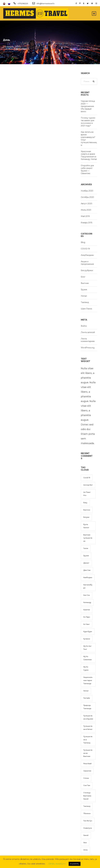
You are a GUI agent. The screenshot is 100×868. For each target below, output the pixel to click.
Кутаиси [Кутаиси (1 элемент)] (87, 639)
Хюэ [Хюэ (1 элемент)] (85, 843)
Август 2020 (87, 204)
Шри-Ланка (86, 309)
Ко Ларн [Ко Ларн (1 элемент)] (87, 617)
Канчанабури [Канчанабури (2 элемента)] (88, 586)
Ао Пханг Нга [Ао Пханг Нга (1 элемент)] (87, 494)
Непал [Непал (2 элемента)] (86, 691)
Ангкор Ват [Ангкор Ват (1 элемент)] (88, 485)
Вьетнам (85, 283)
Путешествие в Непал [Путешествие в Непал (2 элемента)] (88, 728)
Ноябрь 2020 (87, 191)
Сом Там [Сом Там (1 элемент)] (87, 785)
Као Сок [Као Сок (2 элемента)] (87, 595)
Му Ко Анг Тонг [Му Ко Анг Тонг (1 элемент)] (87, 648)
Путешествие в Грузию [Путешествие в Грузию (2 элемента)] (88, 717)
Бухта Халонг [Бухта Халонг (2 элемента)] (86, 526)
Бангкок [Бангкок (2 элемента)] (87, 510)
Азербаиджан (87, 255)
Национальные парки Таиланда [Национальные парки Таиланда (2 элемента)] (88, 680)
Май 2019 (85, 216)
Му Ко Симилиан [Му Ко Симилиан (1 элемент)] (88, 658)
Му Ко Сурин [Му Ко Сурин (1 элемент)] (86, 668)
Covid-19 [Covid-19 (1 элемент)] (87, 478)
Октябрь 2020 (87, 197)
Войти (84, 326)
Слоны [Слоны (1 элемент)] (86, 778)
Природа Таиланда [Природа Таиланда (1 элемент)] (87, 707)
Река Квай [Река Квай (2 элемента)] (87, 764)
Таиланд (85, 302)
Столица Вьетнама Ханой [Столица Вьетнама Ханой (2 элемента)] (87, 796)
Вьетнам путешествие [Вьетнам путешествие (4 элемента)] (88, 538)
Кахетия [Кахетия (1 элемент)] (87, 610)
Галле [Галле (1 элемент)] (86, 548)
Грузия (84, 290)
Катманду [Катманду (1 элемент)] (87, 602)
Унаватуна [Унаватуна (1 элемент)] (88, 828)
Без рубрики (87, 270)
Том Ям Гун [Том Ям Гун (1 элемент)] (88, 821)
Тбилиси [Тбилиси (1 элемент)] (87, 813)
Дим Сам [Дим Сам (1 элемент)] (87, 570)
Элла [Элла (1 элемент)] (85, 850)
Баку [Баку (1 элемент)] (85, 503)
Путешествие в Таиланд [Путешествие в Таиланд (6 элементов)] (88, 740)
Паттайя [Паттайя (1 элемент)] (87, 698)
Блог (83, 277)
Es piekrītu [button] (75, 864)
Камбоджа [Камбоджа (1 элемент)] (88, 577)
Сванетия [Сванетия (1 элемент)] (87, 771)
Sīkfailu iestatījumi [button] (57, 864)
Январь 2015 (87, 223)
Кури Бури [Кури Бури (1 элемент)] (88, 632)
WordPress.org (88, 348)
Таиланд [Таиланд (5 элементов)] (87, 806)
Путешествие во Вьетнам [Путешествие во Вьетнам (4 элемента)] (88, 753)
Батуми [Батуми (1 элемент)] (86, 517)
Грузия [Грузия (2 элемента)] (86, 556)
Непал (84, 296)
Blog (83, 242)
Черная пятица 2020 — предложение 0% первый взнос (88, 106)
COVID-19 (85, 249)
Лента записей (88, 332)
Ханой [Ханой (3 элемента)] (86, 835)
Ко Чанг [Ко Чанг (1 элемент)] (87, 624)
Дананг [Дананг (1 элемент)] (86, 563)
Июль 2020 (86, 210)
